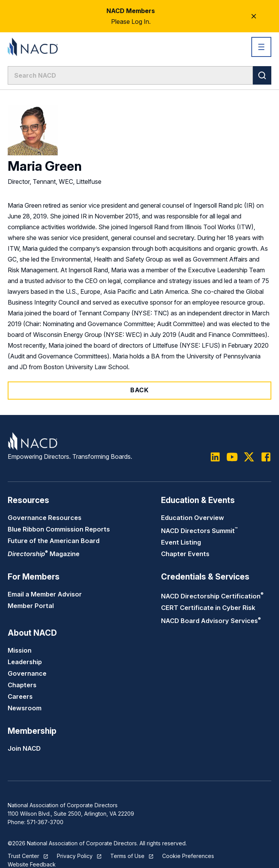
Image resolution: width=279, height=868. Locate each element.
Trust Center (23, 856)
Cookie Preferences (188, 856)
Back (139, 390)
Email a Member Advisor (45, 594)
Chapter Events (185, 554)
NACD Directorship (212, 596)
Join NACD (24, 748)
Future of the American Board (54, 541)
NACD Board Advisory (211, 621)
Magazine (44, 554)
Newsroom (25, 708)
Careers (20, 696)
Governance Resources (45, 518)
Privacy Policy (75, 856)
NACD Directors (199, 531)
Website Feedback (32, 864)
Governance (27, 673)
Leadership (25, 662)
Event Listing (181, 542)
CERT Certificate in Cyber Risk (208, 608)
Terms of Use (127, 856)
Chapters (22, 685)
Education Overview (193, 518)
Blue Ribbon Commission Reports (59, 529)
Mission (20, 650)
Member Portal (31, 606)
